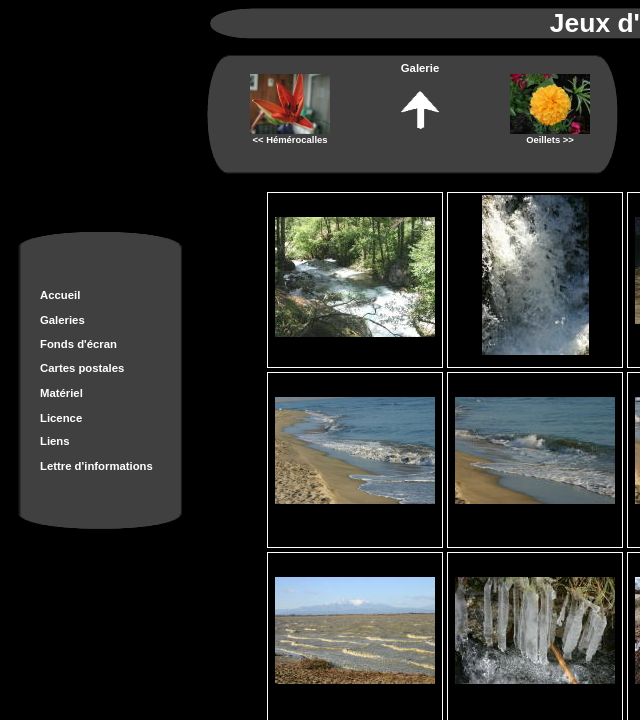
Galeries (62, 320)
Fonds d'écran (78, 344)
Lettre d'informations (96, 466)
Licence (61, 418)
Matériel (61, 393)
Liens (55, 441)
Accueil (60, 295)
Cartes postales (82, 368)
